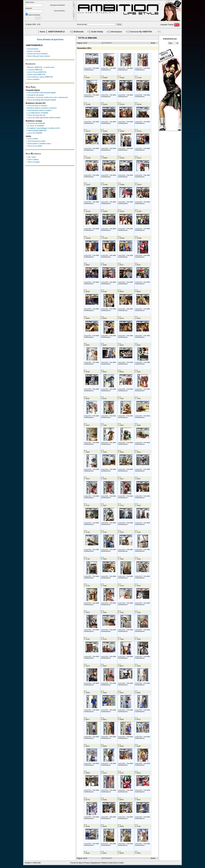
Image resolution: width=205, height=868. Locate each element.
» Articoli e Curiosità (33, 51)
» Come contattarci (33, 79)
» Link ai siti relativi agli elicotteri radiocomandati (43, 118)
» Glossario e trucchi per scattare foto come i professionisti (47, 97)
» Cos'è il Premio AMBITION (36, 72)
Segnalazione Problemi (99, 863)
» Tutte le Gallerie (32, 160)
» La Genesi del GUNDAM (35, 123)
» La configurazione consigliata (37, 113)
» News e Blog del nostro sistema (38, 56)
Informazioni (116, 32)
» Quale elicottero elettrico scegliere (39, 110)
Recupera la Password (57, 5)
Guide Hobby (97, 32)
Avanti (153, 43)
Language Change (170, 25)
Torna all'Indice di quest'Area (50, 40)
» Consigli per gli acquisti (35, 95)
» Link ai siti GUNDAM (34, 133)
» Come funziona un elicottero (37, 106)
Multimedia (79, 32)
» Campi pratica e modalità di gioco (39, 144)
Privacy (87, 863)
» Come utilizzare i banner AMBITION (39, 77)
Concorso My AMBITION (141, 32)
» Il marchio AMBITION (34, 70)
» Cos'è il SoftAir (32, 139)
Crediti (121, 863)
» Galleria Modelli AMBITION (36, 131)
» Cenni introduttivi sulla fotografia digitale (41, 93)
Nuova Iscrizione (59, 11)
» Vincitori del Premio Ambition (37, 54)
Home (42, 32)
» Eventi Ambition (32, 49)
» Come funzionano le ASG (36, 141)
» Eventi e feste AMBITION (36, 75)
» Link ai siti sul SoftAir (34, 146)
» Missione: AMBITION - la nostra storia (40, 67)
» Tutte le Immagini (33, 162)
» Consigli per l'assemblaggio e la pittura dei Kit (43, 128)
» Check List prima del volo (36, 115)
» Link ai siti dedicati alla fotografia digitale (41, 100)
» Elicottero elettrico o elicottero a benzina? (41, 108)
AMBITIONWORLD (56, 32)
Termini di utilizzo (77, 863)
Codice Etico (113, 863)
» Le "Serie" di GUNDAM (35, 126)
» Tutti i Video (31, 157)
